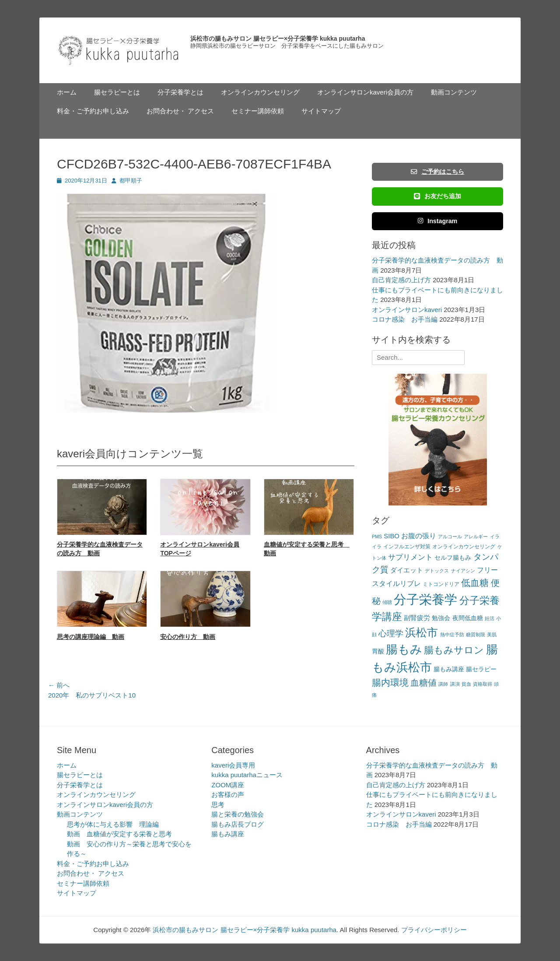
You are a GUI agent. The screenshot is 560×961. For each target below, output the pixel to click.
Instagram (438, 221)
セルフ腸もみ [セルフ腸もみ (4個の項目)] (453, 558)
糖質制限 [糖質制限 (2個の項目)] (476, 635)
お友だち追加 (437, 196)
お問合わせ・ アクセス (180, 111)
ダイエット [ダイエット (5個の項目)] (407, 570)
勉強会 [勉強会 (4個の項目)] (441, 618)
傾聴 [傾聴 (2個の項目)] (387, 602)
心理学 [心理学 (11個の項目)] (391, 633)
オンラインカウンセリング (260, 92)
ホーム (67, 92)
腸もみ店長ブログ (238, 824)
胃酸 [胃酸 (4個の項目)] (378, 651)
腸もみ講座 (228, 834)
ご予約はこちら (437, 172)
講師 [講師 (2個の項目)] (443, 684)
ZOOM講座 (228, 785)
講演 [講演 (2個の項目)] (455, 684)
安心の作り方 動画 (188, 637)
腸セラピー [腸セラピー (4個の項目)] (481, 669)
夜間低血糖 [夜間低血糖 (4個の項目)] (468, 618)
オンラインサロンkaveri (407, 310)
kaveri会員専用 (233, 765)
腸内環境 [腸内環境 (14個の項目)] (390, 682)
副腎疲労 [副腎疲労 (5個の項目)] (417, 618)
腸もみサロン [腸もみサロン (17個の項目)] (454, 650)
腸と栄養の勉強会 (238, 814)
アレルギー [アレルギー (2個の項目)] (476, 537)
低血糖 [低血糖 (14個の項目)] (475, 583)
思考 (218, 805)
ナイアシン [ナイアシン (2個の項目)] (463, 571)
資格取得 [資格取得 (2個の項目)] (483, 684)
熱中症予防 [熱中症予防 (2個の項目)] (452, 635)
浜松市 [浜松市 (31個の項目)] (422, 632)
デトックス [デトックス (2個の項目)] (437, 571)
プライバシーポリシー (434, 930)
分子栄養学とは (180, 92)
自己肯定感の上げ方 (401, 280)
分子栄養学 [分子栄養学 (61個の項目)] (425, 599)
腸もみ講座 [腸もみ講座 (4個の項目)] (449, 669)
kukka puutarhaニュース (247, 775)
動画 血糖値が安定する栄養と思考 (119, 834)
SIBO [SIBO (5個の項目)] (392, 536)
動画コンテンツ (454, 92)
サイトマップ (321, 111)
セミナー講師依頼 (258, 111)
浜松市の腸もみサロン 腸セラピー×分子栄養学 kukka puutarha (278, 39)
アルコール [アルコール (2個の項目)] (450, 537)
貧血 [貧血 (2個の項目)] (466, 684)
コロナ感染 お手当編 (405, 319)
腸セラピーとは (117, 92)
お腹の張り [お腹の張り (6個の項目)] (419, 536)
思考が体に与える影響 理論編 (113, 824)
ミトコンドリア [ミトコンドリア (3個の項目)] (441, 584)
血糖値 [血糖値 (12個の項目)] (423, 683)
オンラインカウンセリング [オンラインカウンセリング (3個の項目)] (464, 547)
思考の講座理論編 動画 (91, 637)
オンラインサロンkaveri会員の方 (365, 92)
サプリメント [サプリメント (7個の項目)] (410, 557)
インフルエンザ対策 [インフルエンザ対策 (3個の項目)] (407, 547)
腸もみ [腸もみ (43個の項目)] (404, 649)
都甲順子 (131, 181)
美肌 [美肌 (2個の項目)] (492, 635)
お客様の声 (228, 794)
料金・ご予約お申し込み (93, 111)
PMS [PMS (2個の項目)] (377, 537)
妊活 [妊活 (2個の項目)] (490, 618)
